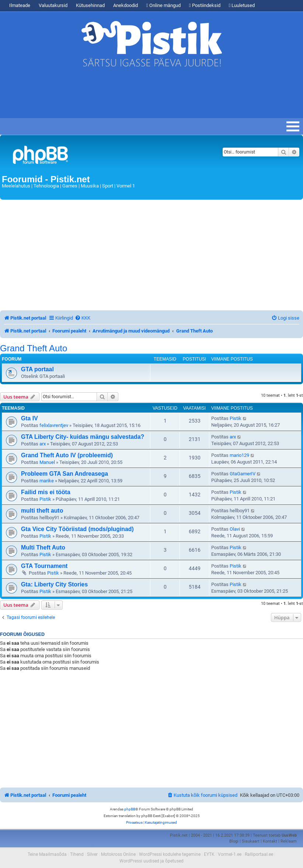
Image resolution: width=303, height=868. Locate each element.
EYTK (209, 854)
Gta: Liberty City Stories (54, 584)
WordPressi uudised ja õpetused (151, 861)
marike (47, 481)
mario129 (239, 455)
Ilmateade (20, 5)
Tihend (77, 854)
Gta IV (29, 418)
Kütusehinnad (90, 5)
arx (43, 444)
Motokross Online (118, 854)
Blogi (234, 841)
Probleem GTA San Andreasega (65, 474)
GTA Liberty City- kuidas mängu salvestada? (83, 437)
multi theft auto (42, 511)
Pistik (236, 418)
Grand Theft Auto (34, 348)
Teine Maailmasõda (47, 854)
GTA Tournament (44, 566)
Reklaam (289, 841)
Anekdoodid (126, 5)
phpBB (130, 809)
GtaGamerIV (243, 474)
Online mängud (163, 5)
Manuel (47, 462)
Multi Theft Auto (43, 547)
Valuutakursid (53, 5)
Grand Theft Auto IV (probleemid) (67, 455)
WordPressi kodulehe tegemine (170, 854)
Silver (92, 854)
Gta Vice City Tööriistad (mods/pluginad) (77, 529)
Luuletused (242, 5)
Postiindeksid (205, 5)
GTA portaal (37, 369)
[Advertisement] (134, 96)
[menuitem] (83, 318)
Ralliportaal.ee (259, 854)
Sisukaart (251, 841)
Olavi (235, 529)
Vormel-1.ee (230, 854)
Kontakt (270, 841)
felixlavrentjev (54, 425)
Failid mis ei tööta (46, 492)
